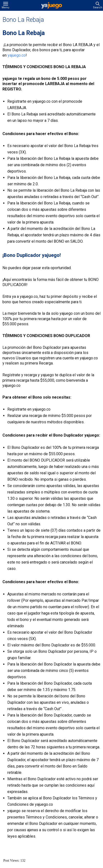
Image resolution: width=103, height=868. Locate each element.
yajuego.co (17, 55)
